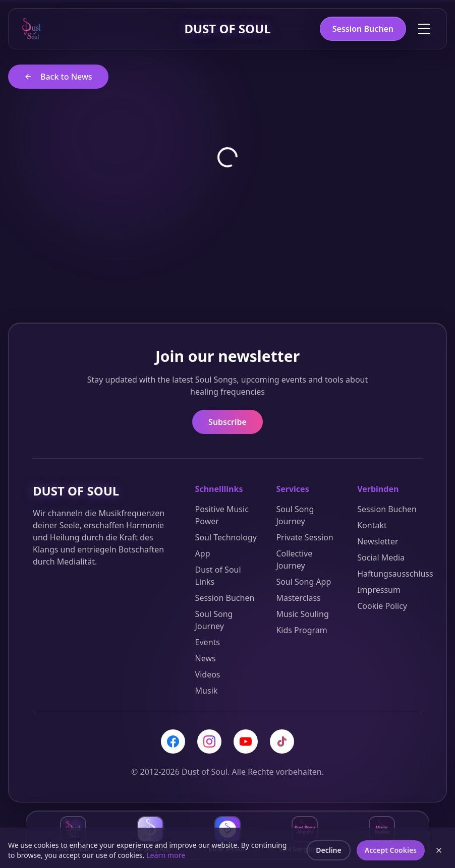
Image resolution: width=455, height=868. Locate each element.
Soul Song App (303, 582)
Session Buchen (363, 29)
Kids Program (301, 630)
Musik (207, 691)
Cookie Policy (382, 606)
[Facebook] (173, 741)
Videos (208, 674)
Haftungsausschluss (395, 574)
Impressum (379, 590)
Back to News (58, 77)
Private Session (304, 537)
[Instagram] (209, 741)
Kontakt (372, 525)
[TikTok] (282, 741)
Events (208, 642)
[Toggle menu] (424, 29)
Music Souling (302, 614)
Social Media (381, 557)
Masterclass (298, 598)
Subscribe (227, 422)
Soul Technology (226, 537)
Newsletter (378, 541)
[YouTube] (246, 741)
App (203, 553)
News (206, 658)
